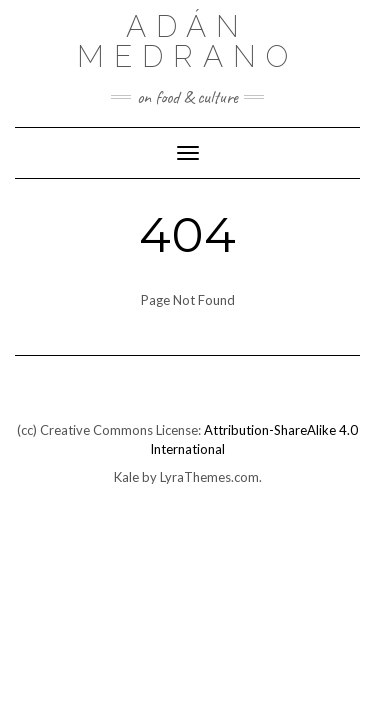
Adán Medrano (187, 41)
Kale (126, 477)
